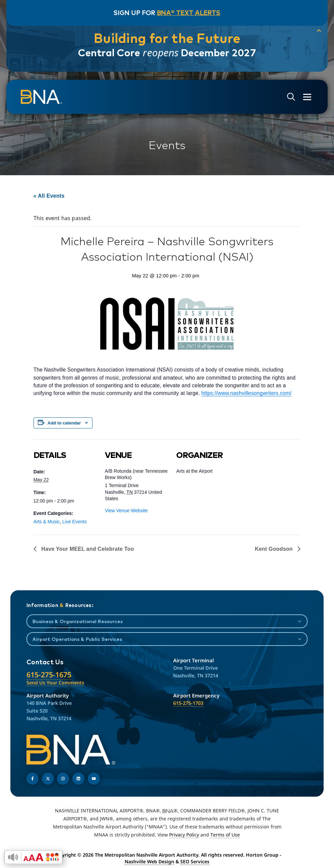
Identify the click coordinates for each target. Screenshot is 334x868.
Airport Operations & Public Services (77, 639)
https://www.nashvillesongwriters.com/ (246, 393)
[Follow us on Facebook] (32, 779)
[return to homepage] (45, 97)
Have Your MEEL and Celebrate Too (87, 549)
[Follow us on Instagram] (63, 779)
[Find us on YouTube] (94, 779)
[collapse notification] (311, 31)
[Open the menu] (303, 97)
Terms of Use (225, 835)
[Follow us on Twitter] (48, 779)
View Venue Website (126, 511)
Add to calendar (64, 423)
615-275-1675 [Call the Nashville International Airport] (49, 675)
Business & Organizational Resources (78, 621)
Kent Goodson (275, 549)
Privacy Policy (184, 835)
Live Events (74, 522)
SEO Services (195, 861)
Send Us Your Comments (55, 683)
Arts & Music (47, 522)
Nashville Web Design (149, 861)
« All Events (49, 196)
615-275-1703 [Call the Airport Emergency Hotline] (188, 703)
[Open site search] (287, 97)
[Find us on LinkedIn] (78, 779)
